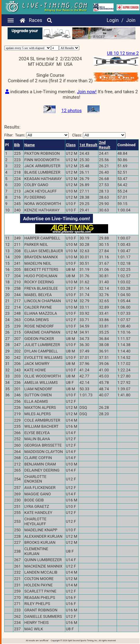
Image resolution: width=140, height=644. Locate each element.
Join (131, 20)
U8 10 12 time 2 (123, 53)
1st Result (88, 145)
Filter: (36, 135)
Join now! (87, 92)
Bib (17, 145)
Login (113, 20)
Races (36, 20)
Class (71, 145)
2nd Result (105, 145)
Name (29, 145)
